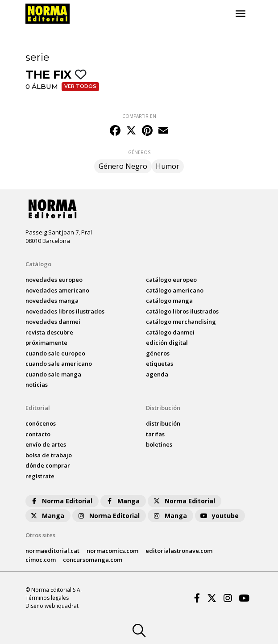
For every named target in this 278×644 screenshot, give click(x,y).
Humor (168, 166)
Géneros (158, 353)
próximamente (46, 343)
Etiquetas (160, 364)
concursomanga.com (93, 560)
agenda (157, 374)
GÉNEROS (139, 152)
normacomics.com (112, 551)
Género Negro (123, 166)
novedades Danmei (53, 322)
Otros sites (40, 535)
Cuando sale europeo (55, 353)
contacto (38, 434)
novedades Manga (52, 301)
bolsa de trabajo (49, 455)
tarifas (155, 434)
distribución (163, 423)
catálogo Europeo (171, 280)
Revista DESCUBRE (49, 332)
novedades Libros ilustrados (65, 311)
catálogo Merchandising (181, 322)
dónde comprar (48, 465)
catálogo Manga (169, 301)
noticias (37, 385)
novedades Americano (57, 290)
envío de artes (46, 444)
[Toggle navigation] (241, 14)
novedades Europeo (54, 280)
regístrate (40, 476)
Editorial (38, 408)
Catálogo (38, 264)
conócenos (41, 423)
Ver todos (80, 86)
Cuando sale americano (59, 364)
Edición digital (167, 343)
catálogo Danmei (170, 332)
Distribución (163, 408)
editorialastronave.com (179, 551)
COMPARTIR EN (139, 116)
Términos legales (47, 598)
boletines (159, 444)
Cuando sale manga (53, 374)
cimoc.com (41, 560)
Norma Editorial (61, 501)
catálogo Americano (175, 290)
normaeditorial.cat (52, 551)
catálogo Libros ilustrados (182, 311)
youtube (219, 516)
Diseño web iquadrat (52, 606)
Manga (122, 501)
